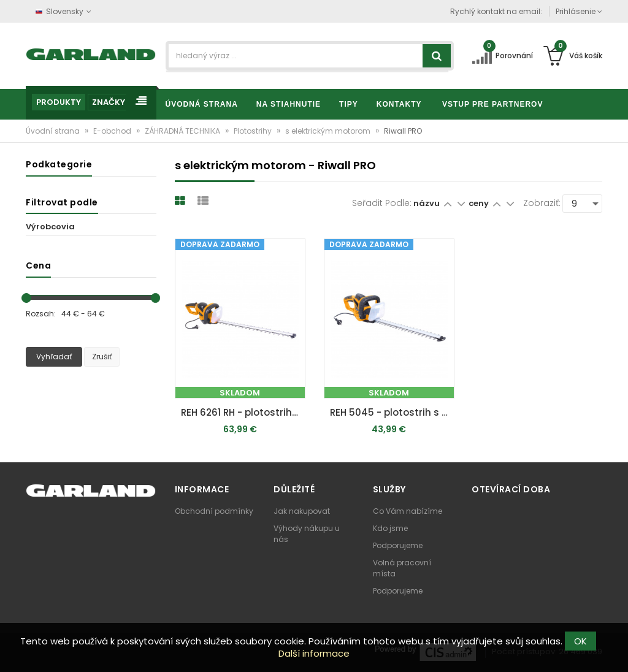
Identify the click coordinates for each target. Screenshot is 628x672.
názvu (427, 203)
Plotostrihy (254, 131)
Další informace (314, 653)
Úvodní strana (54, 131)
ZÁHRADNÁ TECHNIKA (183, 131)
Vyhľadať (54, 357)
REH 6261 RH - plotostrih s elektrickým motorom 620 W (243, 412)
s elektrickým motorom (329, 131)
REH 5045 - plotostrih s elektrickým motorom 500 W (392, 412)
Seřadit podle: (382, 203)
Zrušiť (102, 357)
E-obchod (113, 131)
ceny (480, 203)
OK (580, 641)
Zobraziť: (542, 203)
